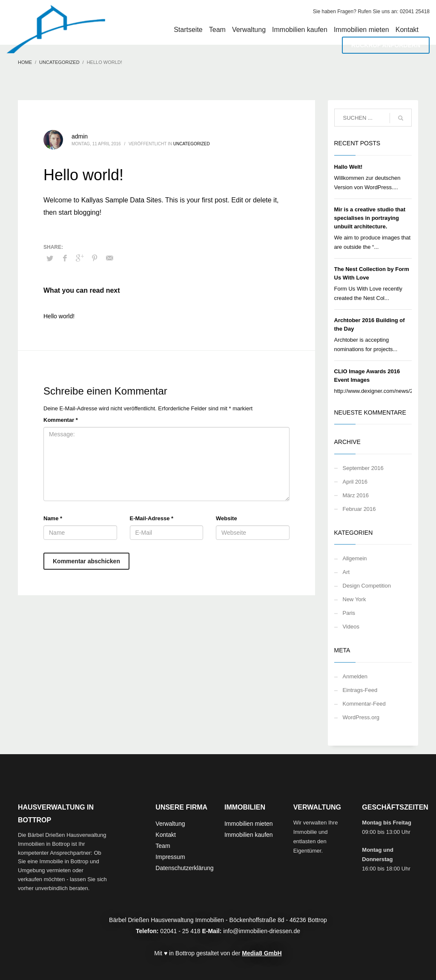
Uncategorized (192, 144)
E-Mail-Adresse (152, 518)
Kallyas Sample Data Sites (122, 200)
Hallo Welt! (349, 167)
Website (227, 518)
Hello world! (59, 316)
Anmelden (355, 676)
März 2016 (356, 495)
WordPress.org (361, 717)
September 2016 (363, 468)
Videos (351, 627)
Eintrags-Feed (360, 690)
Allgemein (355, 558)
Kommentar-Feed (364, 704)
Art (346, 572)
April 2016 (355, 482)
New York (354, 599)
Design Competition (367, 586)
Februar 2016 (359, 509)
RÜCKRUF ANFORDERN (386, 45)
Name (53, 518)
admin (80, 136)
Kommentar (61, 420)
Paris (349, 613)
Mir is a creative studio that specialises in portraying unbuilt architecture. (370, 218)
